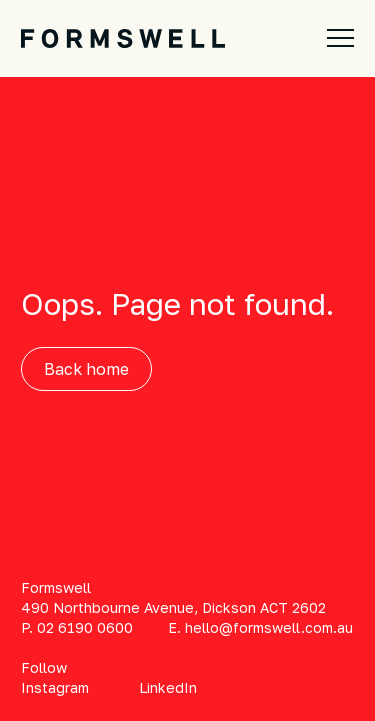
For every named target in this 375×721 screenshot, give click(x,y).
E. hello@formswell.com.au (260, 627)
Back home (86, 369)
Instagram (55, 687)
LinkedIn (168, 687)
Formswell (56, 587)
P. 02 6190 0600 (77, 627)
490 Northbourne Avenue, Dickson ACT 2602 (173, 607)
